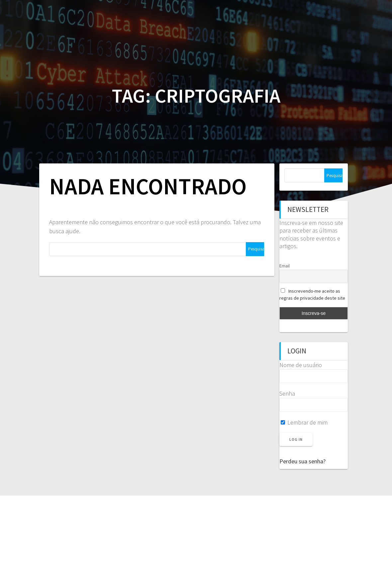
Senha (287, 393)
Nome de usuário (301, 365)
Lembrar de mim (304, 422)
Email (285, 266)
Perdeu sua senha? (302, 461)
